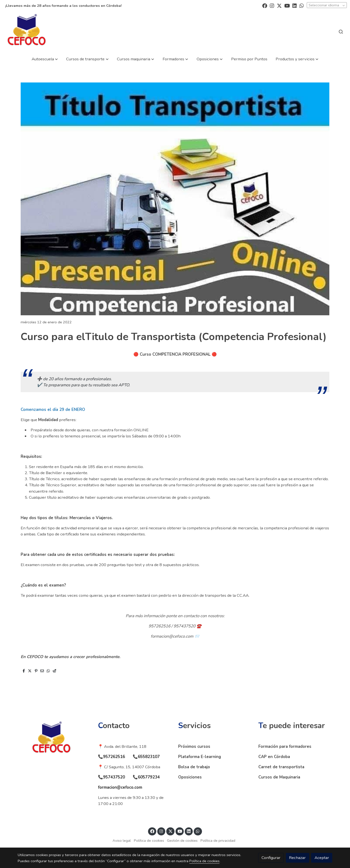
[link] (27, 32)
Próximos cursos (194, 746)
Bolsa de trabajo (194, 767)
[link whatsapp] (302, 5)
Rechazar (297, 858)
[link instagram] (272, 5)
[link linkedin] (295, 5)
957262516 (114, 757)
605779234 (149, 777)
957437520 (114, 777)
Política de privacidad (218, 841)
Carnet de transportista (281, 767)
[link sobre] (55, 739)
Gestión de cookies (182, 841)
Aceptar (322, 858)
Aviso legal (122, 841)
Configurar (271, 858)
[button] (45, 59)
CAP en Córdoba (274, 757)
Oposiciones (190, 777)
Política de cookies (149, 841)
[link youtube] (287, 5)
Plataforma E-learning (200, 757)
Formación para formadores (285, 746)
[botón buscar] (341, 32)
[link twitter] (279, 5)
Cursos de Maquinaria (279, 777)
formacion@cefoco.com (120, 787)
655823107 (149, 757)
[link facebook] (265, 5)
